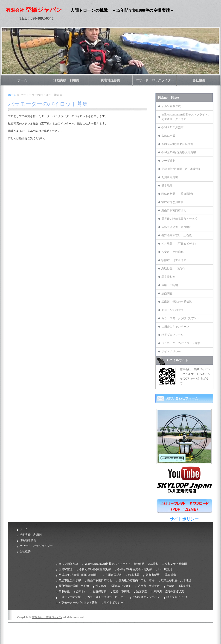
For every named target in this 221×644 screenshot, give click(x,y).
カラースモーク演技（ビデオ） (181, 318)
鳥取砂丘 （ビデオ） (175, 269)
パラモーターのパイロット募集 (181, 343)
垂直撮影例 (168, 277)
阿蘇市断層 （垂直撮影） (178, 194)
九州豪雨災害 (170, 177)
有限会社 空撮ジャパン (47, 617)
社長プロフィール (172, 335)
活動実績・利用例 (66, 80)
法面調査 (167, 293)
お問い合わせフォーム (182, 398)
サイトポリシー (171, 352)
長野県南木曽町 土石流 (177, 235)
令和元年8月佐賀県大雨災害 (179, 152)
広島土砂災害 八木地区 (177, 227)
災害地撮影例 (110, 80)
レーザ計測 (168, 161)
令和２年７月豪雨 (172, 127)
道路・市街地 (170, 285)
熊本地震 (167, 186)
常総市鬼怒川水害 (172, 202)
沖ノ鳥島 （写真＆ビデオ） (179, 244)
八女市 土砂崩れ (172, 252)
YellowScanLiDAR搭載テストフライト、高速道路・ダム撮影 (186, 117)
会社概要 (199, 80)
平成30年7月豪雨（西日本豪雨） (181, 169)
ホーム (22, 80)
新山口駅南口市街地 (174, 210)
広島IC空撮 (168, 136)
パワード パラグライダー (155, 80)
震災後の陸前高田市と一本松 (179, 219)
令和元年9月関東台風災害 (177, 144)
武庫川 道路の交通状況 (177, 302)
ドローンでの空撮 (172, 310)
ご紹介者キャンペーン (175, 327)
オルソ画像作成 (171, 106)
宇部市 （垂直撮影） (175, 260)
